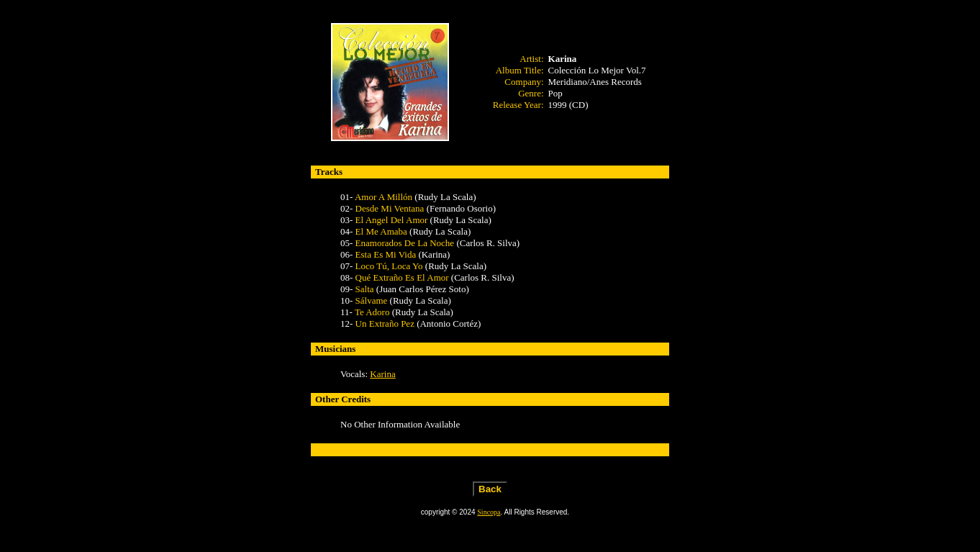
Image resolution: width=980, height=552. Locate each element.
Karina (382, 374)
